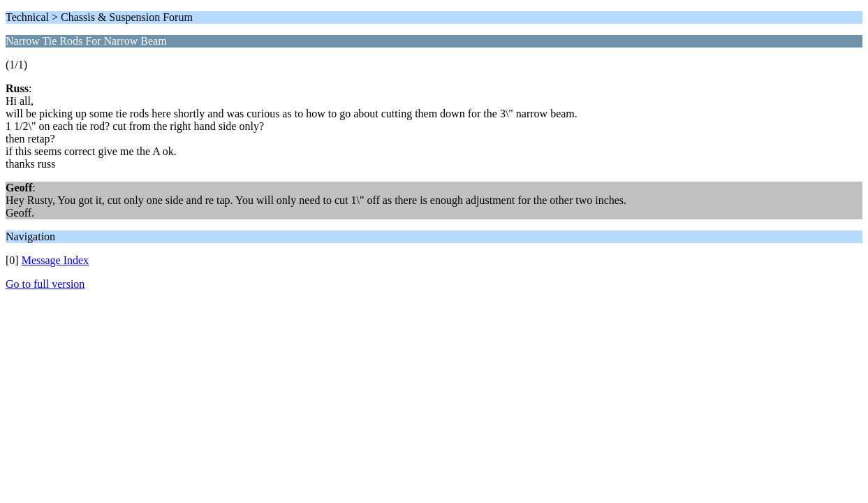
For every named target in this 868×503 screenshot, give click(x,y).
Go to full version (45, 284)
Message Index (55, 260)
